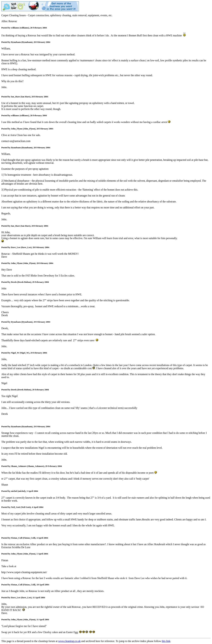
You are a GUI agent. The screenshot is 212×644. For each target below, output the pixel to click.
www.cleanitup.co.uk (69, 641)
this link (166, 641)
